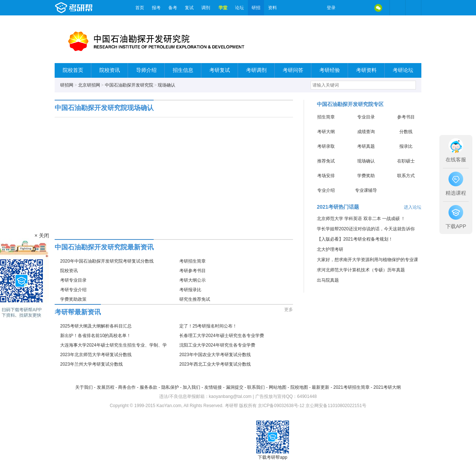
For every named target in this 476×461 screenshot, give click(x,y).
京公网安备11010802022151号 (336, 406)
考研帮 (93, 8)
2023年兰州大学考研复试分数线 (91, 364)
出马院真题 (328, 280)
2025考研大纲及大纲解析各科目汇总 (96, 326)
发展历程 (106, 387)
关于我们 (84, 387)
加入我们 (191, 387)
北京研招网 (89, 85)
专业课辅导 (366, 190)
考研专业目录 (73, 280)
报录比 (406, 146)
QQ (363, 8)
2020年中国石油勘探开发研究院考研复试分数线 (107, 261)
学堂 (223, 8)
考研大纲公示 (193, 280)
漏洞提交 (235, 387)
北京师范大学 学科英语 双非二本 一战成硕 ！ (361, 219)
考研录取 (326, 146)
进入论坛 (413, 207)
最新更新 (321, 387)
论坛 (239, 8)
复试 (189, 8)
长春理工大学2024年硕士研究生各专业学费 (222, 336)
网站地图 (278, 387)
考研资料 (366, 70)
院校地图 (299, 387)
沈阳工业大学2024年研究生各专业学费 (217, 345)
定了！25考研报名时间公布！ (208, 326)
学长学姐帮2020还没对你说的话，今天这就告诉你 (366, 229)
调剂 (206, 8)
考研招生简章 (193, 261)
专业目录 (366, 117)
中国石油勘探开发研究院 (129, 85)
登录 (331, 8)
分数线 (406, 132)
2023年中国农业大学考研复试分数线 (215, 355)
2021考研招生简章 (351, 387)
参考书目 (406, 117)
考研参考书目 (193, 271)
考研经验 (330, 70)
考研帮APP (413, 8)
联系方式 (406, 176)
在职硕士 (406, 161)
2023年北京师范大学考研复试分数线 (96, 355)
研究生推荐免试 (195, 299)
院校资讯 (110, 70)
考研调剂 (256, 70)
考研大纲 (326, 132)
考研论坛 (403, 70)
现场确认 (166, 85)
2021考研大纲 (387, 387)
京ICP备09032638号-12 (281, 406)
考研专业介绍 (73, 290)
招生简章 (326, 117)
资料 (272, 8)
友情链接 (213, 387)
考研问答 (293, 70)
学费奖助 (366, 176)
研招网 (67, 85)
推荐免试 (326, 161)
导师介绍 (146, 70)
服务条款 (149, 387)
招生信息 (183, 70)
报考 (156, 8)
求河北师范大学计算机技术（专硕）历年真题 (361, 270)
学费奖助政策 (73, 299)
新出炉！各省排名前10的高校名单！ (96, 336)
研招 (256, 8)
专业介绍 (326, 190)
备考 (173, 8)
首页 (140, 8)
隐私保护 (170, 387)
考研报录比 (190, 290)
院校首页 (73, 70)
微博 (347, 8)
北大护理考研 (330, 249)
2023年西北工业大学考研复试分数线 (215, 364)
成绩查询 (366, 132)
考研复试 (220, 70)
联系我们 (256, 387)
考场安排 (326, 176)
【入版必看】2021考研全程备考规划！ (355, 239)
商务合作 (127, 387)
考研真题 (366, 146)
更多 (289, 310)
